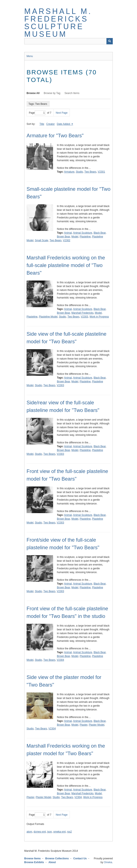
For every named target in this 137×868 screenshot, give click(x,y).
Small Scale (41, 240)
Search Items (72, 93)
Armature (69, 172)
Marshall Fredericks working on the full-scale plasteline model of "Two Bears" (66, 265)
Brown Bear (63, 237)
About (52, 862)
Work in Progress (99, 317)
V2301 (101, 172)
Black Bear (100, 233)
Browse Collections (57, 858)
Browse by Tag (52, 93)
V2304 (60, 660)
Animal (68, 233)
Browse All (33, 93)
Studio (79, 172)
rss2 (69, 832)
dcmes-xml (40, 832)
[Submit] (110, 41)
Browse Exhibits (34, 862)
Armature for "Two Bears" (55, 136)
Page (37, 113)
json (50, 832)
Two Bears (90, 172)
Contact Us (80, 858)
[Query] (68, 41)
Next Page (62, 113)
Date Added (64, 124)
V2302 (67, 240)
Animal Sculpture (83, 233)
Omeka (108, 862)
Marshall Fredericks (83, 313)
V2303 (84, 317)
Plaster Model (96, 725)
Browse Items (32, 858)
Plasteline (85, 237)
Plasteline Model (48, 317)
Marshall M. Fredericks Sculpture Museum (58, 23)
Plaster (84, 725)
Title (42, 124)
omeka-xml (60, 832)
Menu (30, 56)
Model (75, 237)
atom (29, 832)
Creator (51, 124)
